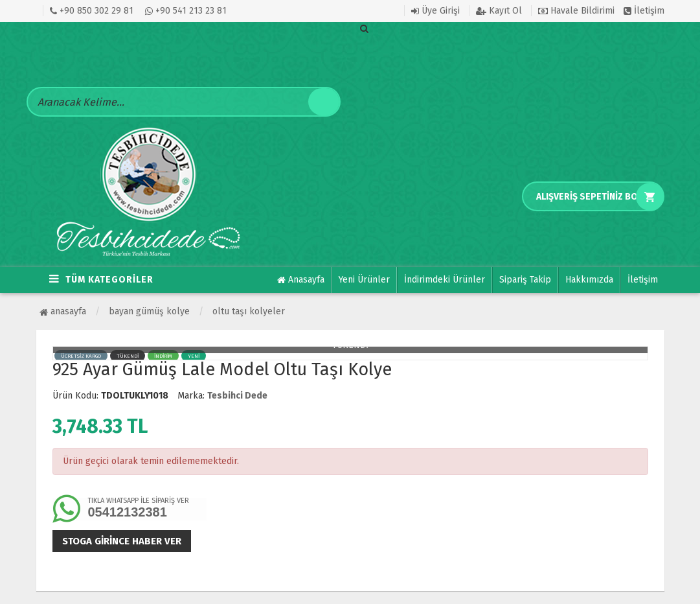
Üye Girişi (435, 11)
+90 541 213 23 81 (186, 11)
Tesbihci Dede (237, 396)
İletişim (644, 11)
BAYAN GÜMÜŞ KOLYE (149, 311)
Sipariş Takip (525, 280)
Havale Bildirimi (576, 11)
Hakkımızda (589, 280)
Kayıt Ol (499, 11)
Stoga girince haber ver (122, 541)
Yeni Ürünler (364, 280)
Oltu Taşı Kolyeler (249, 311)
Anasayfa (301, 280)
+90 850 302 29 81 (92, 11)
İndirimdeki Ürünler (445, 280)
